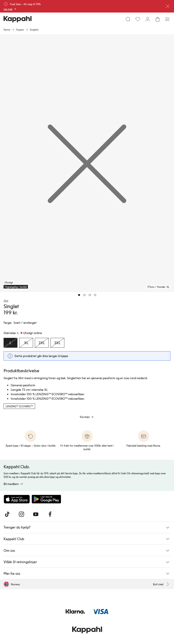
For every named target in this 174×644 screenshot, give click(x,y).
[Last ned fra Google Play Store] (46, 499)
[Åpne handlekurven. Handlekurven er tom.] (157, 19)
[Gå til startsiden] (18, 19)
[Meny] (167, 19)
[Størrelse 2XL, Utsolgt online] (42, 343)
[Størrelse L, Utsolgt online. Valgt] (10, 343)
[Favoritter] (138, 19)
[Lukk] (168, 6)
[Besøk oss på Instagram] (21, 514)
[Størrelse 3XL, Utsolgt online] (57, 343)
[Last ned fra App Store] (17, 499)
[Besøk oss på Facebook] (50, 514)
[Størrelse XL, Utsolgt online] (26, 343)
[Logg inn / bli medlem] (148, 19)
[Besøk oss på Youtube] (36, 514)
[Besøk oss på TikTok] (7, 514)
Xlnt (6, 301)
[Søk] (128, 19)
